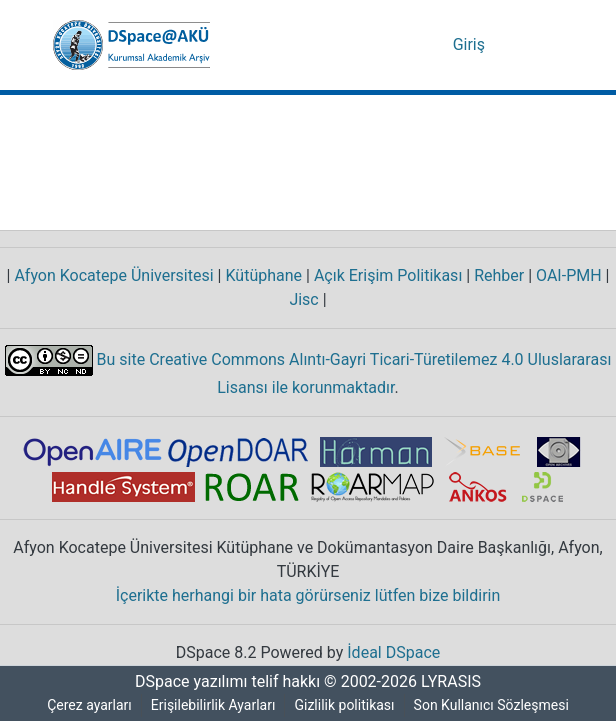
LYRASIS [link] (453, 682)
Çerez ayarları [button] (87, 705)
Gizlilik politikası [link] (348, 705)
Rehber (493, 276)
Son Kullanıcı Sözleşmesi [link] (495, 705)
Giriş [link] (471, 45)
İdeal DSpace (396, 653)
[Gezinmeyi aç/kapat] (535, 45)
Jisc (305, 300)
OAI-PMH (568, 276)
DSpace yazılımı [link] (185, 682)
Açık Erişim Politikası (383, 276)
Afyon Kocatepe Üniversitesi (112, 276)
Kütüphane (262, 276)
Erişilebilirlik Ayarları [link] (214, 705)
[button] (131, 45)
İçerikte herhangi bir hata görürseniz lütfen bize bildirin (308, 596)
